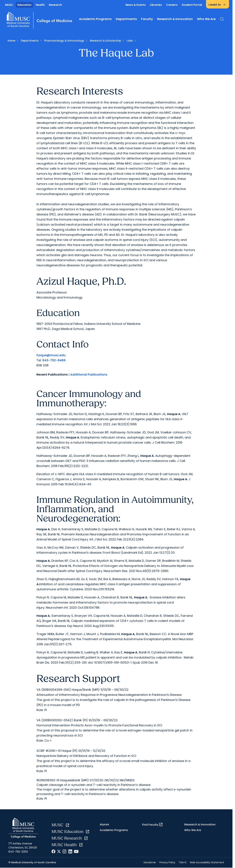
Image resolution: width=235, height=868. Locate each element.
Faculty (147, 19)
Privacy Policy (167, 862)
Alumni (104, 824)
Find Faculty (153, 825)
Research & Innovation (175, 19)
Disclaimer (150, 862)
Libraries (156, 5)
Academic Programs (95, 19)
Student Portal (192, 5)
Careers (172, 5)
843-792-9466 (54, 360)
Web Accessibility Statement (207, 862)
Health (40, 5)
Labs (130, 41)
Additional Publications (89, 374)
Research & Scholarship (105, 41)
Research (55, 5)
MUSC (9, 5)
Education (24, 5)
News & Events (136, 5)
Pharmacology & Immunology (64, 41)
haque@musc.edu (51, 355)
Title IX (183, 862)
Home (11, 41)
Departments (126, 19)
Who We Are (206, 19)
